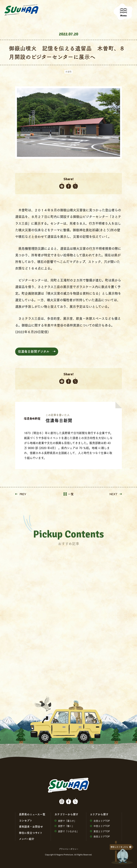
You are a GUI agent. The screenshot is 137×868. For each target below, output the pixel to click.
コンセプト (26, 820)
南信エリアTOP (100, 836)
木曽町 (68, 72)
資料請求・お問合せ (31, 827)
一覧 (69, 494)
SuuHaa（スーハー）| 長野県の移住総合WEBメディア (21, 10)
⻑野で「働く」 (64, 826)
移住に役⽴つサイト (31, 833)
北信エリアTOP (100, 821)
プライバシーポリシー (69, 849)
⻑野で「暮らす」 (65, 821)
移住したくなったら (119, 847)
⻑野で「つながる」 (67, 831)
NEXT (116, 494)
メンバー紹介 (27, 839)
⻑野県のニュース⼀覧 (32, 814)
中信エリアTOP (100, 826)
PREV (21, 494)
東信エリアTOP (100, 831)
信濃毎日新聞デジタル (34, 351)
